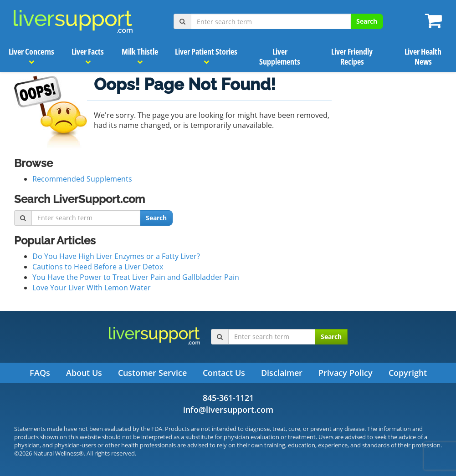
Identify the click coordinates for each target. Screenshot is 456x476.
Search (367, 21)
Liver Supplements (280, 56)
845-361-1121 (228, 398)
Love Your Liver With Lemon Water (92, 288)
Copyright (408, 373)
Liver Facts (88, 56)
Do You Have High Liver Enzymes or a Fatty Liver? (116, 256)
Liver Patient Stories (207, 56)
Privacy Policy (346, 373)
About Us (84, 373)
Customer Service (152, 373)
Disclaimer (282, 373)
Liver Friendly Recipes (352, 56)
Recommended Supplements (82, 179)
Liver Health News (423, 56)
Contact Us (224, 373)
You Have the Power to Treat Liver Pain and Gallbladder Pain (136, 277)
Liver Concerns (31, 56)
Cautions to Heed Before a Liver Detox (98, 267)
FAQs (40, 373)
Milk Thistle (140, 56)
